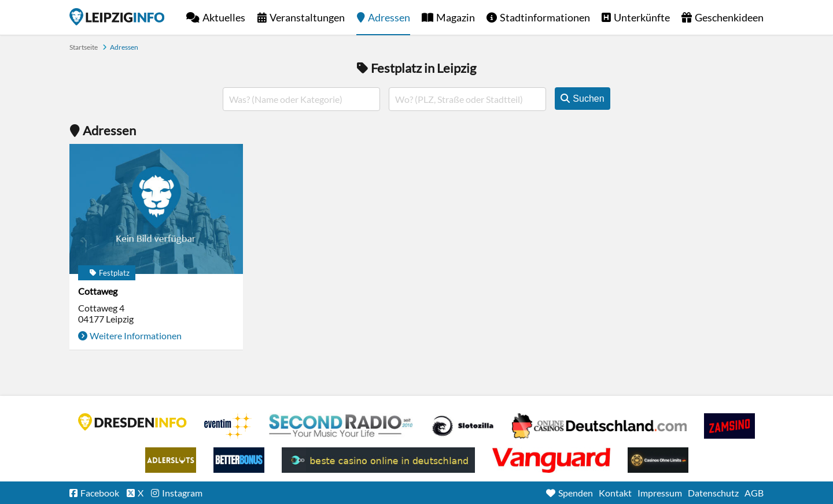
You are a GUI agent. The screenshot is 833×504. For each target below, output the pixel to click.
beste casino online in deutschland (378, 460)
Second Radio (341, 426)
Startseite (117, 17)
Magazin (456, 17)
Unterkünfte (642, 17)
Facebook (100, 493)
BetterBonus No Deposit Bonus (239, 460)
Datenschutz (713, 493)
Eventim (228, 426)
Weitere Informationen (136, 336)
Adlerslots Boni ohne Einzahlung (171, 460)
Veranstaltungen (307, 17)
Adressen (389, 17)
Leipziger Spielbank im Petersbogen (599, 426)
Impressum (660, 493)
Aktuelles (224, 17)
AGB (754, 493)
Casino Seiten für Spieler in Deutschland (463, 426)
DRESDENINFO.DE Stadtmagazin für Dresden (132, 422)
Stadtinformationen (545, 17)
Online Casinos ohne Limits (658, 460)
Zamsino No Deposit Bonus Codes (729, 426)
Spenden (576, 493)
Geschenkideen (729, 17)
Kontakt (615, 493)
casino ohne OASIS (551, 460)
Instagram (182, 493)
